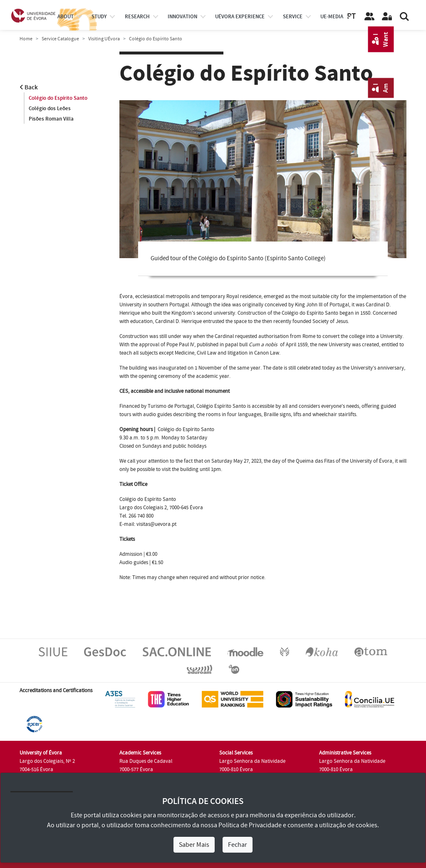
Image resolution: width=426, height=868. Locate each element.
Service (293, 17)
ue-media (332, 17)
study (99, 17)
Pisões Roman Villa (51, 119)
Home (26, 39)
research (137, 17)
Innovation (182, 17)
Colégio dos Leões (50, 108)
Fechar (238, 845)
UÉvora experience (240, 17)
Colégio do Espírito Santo (58, 98)
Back (29, 88)
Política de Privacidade (250, 825)
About (66, 17)
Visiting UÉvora (104, 39)
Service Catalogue (60, 39)
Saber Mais (194, 845)
